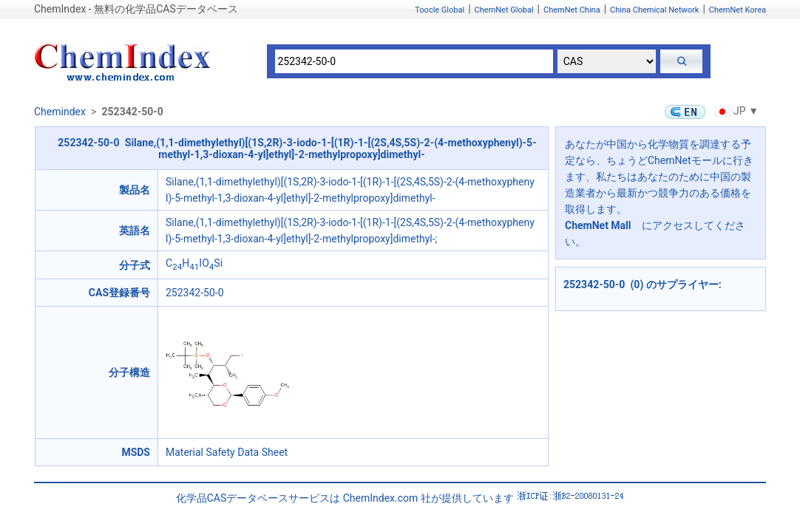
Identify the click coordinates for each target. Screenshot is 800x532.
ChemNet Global (504, 10)
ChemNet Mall (598, 225)
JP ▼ (735, 111)
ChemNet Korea (738, 10)
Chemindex (60, 112)
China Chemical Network (654, 10)
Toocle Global (440, 10)
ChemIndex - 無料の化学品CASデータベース (136, 9)
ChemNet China (572, 10)
